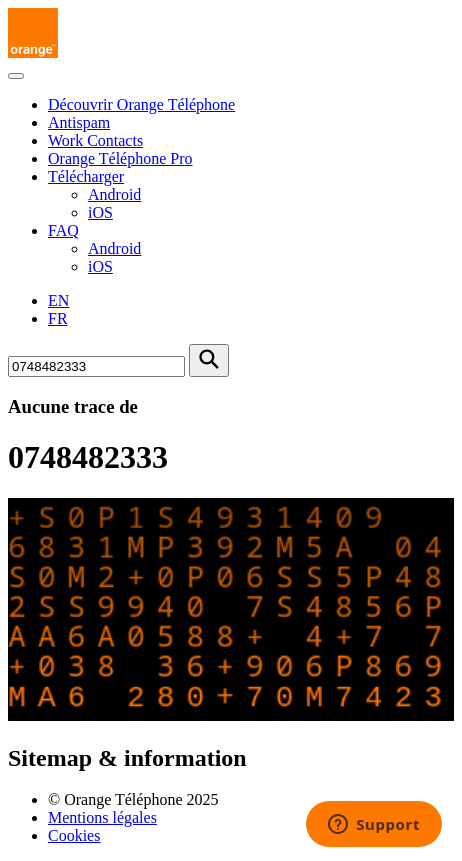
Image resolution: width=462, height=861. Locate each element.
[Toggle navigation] (16, 76)
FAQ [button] (63, 230)
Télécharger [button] (86, 176)
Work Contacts (95, 140)
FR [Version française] (58, 318)
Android (114, 194)
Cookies (74, 835)
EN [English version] (58, 300)
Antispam (79, 122)
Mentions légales (102, 817)
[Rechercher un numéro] (96, 366)
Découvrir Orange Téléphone (141, 104)
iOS (100, 212)
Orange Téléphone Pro (120, 158)
